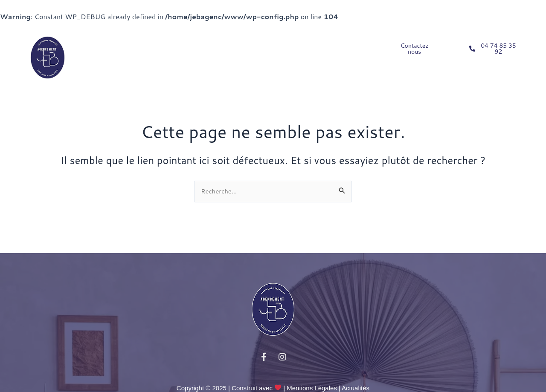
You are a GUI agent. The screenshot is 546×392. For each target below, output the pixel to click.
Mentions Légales (312, 388)
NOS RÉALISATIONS (120, 66)
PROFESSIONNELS (191, 46)
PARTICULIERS (116, 46)
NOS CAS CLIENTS (268, 46)
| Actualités (354, 388)
